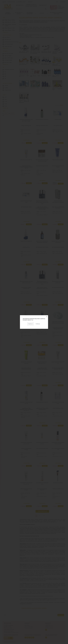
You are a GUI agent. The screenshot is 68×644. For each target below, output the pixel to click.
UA (3, 2)
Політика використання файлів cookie (11, 632)
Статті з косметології (29, 627)
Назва (61, 105)
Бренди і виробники (8, 13)
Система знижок (11, 2)
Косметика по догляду (19, 13)
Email (5, 615)
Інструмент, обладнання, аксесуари (56, 13)
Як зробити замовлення (8, 625)
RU (5, 2)
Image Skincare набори (41, 376)
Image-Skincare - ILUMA (42, 416)
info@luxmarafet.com (49, 628)
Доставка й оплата (7, 627)
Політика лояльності (8, 628)
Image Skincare (27, 130)
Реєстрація (63, 2)
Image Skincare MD (59, 132)
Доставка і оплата (22, 2)
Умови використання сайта (9, 630)
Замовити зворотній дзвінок (31, 6)
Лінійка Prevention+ (24, 570)
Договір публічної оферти (9, 631)
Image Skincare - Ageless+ (42, 215)
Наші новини (27, 625)
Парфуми (42, 13)
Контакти (30, 2)
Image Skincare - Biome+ (26, 376)
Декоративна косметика (30, 13)
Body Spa (25, 578)
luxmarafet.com (12, 642)
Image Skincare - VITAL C (42, 456)
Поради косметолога (29, 628)
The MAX (24, 583)
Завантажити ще (42, 511)
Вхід (57, 2)
